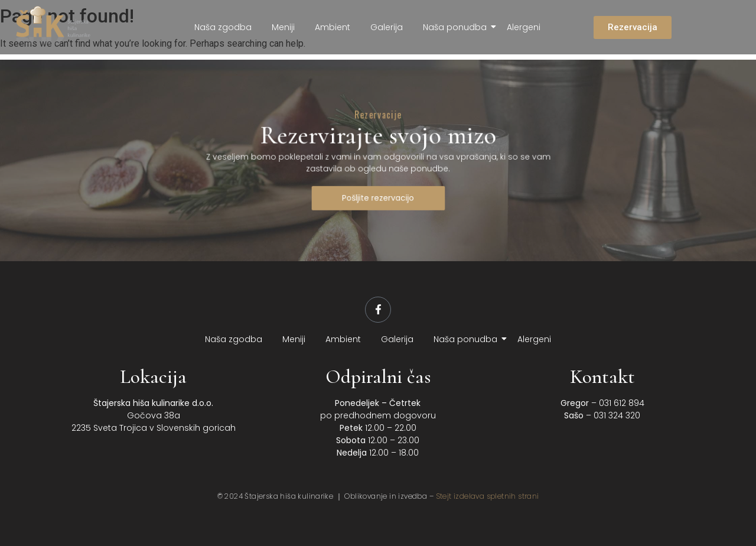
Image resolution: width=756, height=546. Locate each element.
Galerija (387, 27)
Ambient (333, 27)
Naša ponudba (457, 27)
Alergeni (524, 27)
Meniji (283, 27)
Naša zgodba (223, 27)
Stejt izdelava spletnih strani (488, 496)
